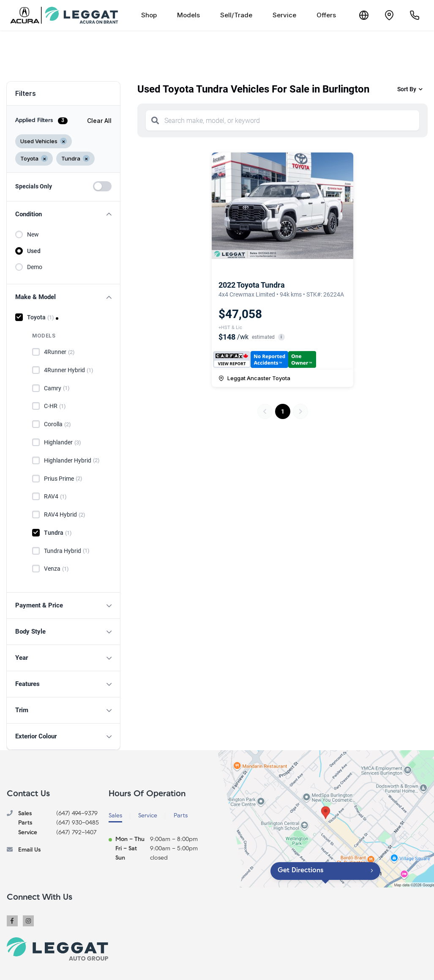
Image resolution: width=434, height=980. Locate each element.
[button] (63, 214)
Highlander (63, 443)
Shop (149, 15)
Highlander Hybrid (72, 460)
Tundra (58, 533)
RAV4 (55, 497)
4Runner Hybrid (69, 370)
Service (284, 15)
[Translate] (364, 15)
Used (34, 251)
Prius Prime (63, 479)
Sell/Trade (236, 15)
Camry (57, 388)
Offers (326, 15)
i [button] (281, 337)
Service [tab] (148, 816)
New (33, 234)
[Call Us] (415, 15)
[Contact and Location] (389, 15)
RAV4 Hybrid (65, 515)
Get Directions (300, 871)
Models (188, 15)
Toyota (41, 318)
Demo (35, 267)
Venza (56, 569)
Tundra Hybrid (67, 551)
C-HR (55, 406)
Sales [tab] (115, 816)
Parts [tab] (181, 816)
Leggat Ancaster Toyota (254, 378)
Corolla (57, 425)
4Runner (59, 352)
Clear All (99, 121)
